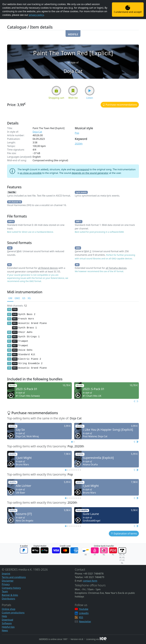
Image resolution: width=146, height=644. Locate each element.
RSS (81, 617)
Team (5, 591)
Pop (77, 133)
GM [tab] (10, 298)
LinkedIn (84, 613)
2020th (79, 144)
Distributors (8, 599)
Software (7, 623)
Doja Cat (37, 132)
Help (4, 616)
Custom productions (13, 613)
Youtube (84, 609)
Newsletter (85, 622)
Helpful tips (8, 627)
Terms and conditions (14, 577)
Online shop (9, 609)
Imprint (6, 574)
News (5, 630)
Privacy (6, 584)
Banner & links (10, 595)
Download (7, 620)
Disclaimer (8, 581)
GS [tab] (24, 298)
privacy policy (36, 15)
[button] (73, 33)
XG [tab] (29, 298)
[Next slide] (137, 401)
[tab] (72, 442)
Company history (11, 588)
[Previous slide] (134, 401)
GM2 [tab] (17, 298)
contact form (90, 581)
